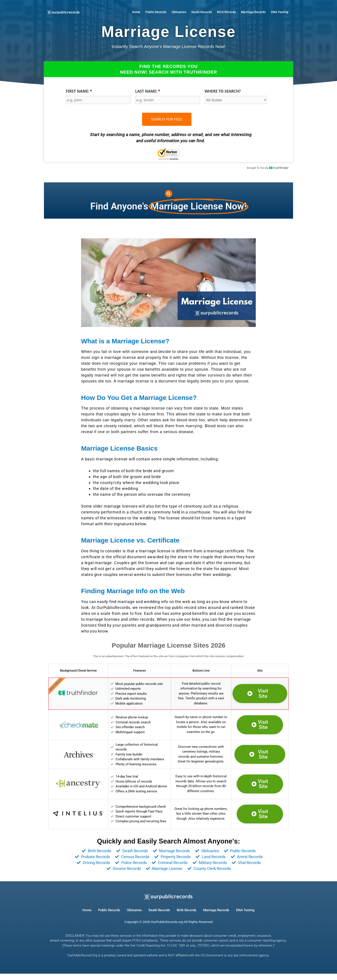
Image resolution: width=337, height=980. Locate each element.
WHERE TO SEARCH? (223, 91)
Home (136, 12)
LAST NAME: (148, 91)
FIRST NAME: (79, 91)
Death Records (202, 12)
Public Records (156, 12)
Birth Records (226, 12)
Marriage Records (253, 12)
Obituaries (179, 12)
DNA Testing (280, 12)
